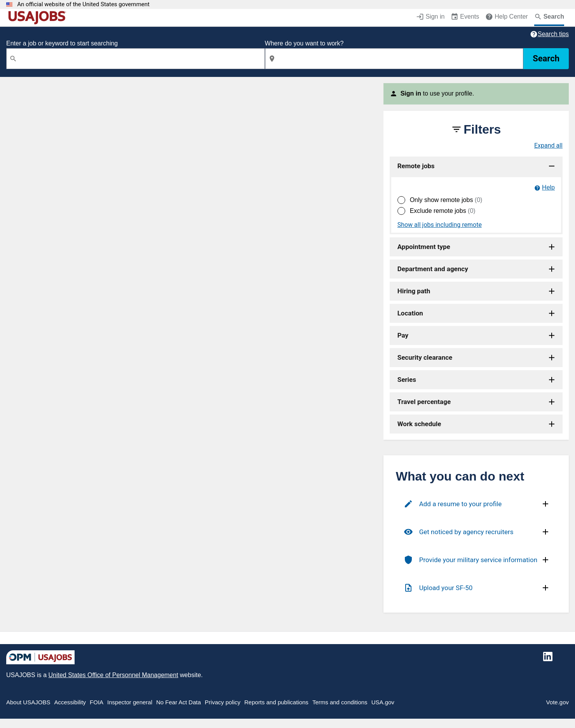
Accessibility (70, 702)
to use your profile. (437, 93)
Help (548, 187)
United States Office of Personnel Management (113, 675)
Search (546, 58)
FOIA (97, 702)
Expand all (548, 146)
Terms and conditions (340, 702)
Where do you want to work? (304, 43)
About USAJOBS (28, 702)
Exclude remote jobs (443, 211)
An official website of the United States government (83, 4)
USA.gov (383, 702)
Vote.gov (558, 702)
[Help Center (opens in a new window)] (506, 17)
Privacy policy (223, 702)
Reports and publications (276, 702)
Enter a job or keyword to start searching (62, 43)
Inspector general (130, 702)
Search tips (553, 34)
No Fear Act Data (179, 702)
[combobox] (136, 59)
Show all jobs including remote (440, 225)
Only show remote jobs (446, 200)
